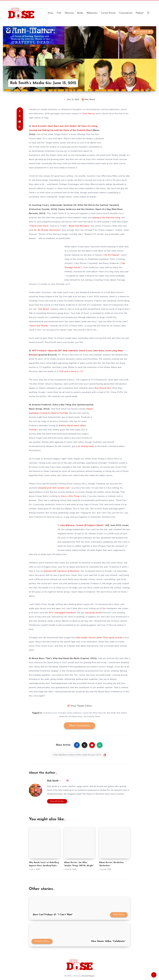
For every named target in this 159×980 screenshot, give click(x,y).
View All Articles (57, 801)
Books (80, 13)
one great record (93, 613)
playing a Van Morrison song (106, 218)
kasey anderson (74, 713)
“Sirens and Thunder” (39, 326)
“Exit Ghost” (44, 309)
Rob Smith (111, 713)
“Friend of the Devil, (39, 226)
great (112, 638)
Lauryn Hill (87, 713)
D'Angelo (62, 713)
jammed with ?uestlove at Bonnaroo (62, 571)
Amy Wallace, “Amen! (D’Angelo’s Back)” (82, 525)
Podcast (140, 13)
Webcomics (92, 13)
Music (51, 13)
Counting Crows (50, 713)
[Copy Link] (80, 755)
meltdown (62, 613)
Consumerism (126, 13)
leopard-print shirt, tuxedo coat (54, 488)
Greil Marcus (89, 114)
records (119, 638)
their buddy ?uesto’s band (89, 638)
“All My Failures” (112, 255)
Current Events (108, 13)
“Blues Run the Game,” (79, 226)
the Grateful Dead (92, 717)
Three (106, 638)
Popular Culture (85, 706)
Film (59, 13)
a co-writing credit (85, 446)
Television (69, 13)
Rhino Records (99, 713)
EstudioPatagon (88, 976)
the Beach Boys (76, 717)
